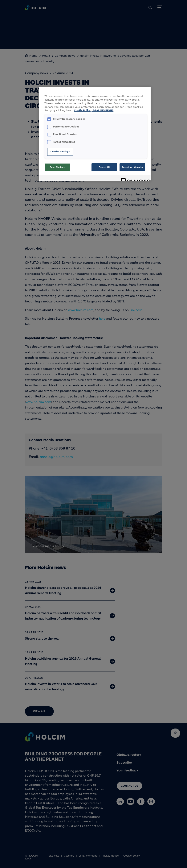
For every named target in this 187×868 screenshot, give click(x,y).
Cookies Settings (60, 152)
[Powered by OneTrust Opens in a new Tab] (135, 179)
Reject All (104, 167)
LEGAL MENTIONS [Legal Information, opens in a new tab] (102, 110)
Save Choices (57, 167)
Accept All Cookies (132, 167)
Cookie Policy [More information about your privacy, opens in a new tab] (82, 110)
